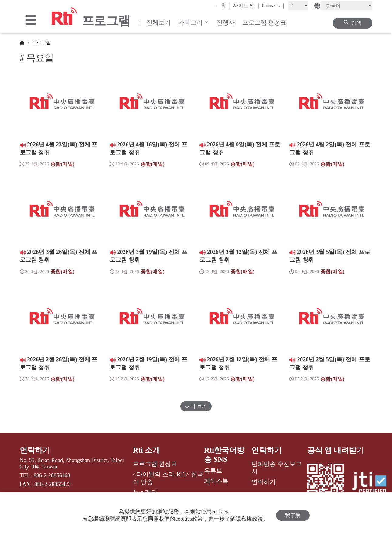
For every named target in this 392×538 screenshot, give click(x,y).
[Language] (347, 6)
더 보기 (196, 406)
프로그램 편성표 (264, 22)
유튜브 (213, 471)
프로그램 (41, 42)
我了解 (293, 515)
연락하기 (35, 450)
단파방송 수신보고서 (276, 468)
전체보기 (159, 22)
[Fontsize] (298, 6)
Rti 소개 (147, 450)
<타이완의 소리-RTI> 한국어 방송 (168, 478)
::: (216, 6)
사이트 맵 (246, 5)
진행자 (226, 22)
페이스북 (216, 481)
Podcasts (273, 5)
